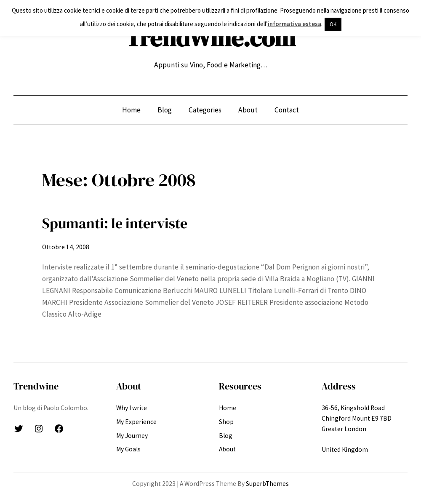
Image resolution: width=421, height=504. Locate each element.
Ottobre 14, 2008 (66, 247)
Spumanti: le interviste (115, 223)
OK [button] (333, 24)
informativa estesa (294, 24)
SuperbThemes (267, 484)
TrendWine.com (210, 38)
